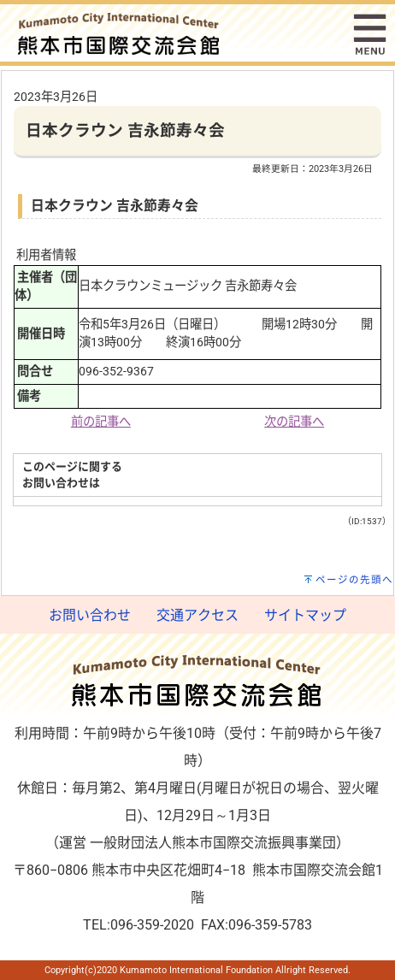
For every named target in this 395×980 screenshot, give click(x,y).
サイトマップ (305, 615)
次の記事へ (294, 422)
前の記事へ (101, 422)
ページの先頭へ (354, 580)
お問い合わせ (90, 615)
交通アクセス (197, 615)
